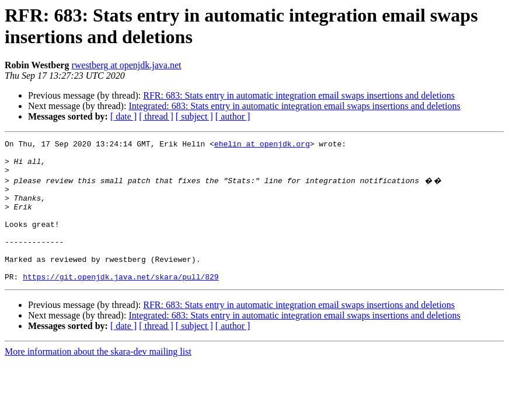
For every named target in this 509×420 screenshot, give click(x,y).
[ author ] (233, 116)
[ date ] (123, 116)
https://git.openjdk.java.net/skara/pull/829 (121, 303)
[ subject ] (194, 116)
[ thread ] (156, 116)
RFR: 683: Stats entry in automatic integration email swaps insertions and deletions (299, 95)
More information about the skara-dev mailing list (98, 378)
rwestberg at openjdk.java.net (126, 65)
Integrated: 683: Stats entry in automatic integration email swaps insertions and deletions (294, 106)
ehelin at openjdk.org (262, 145)
